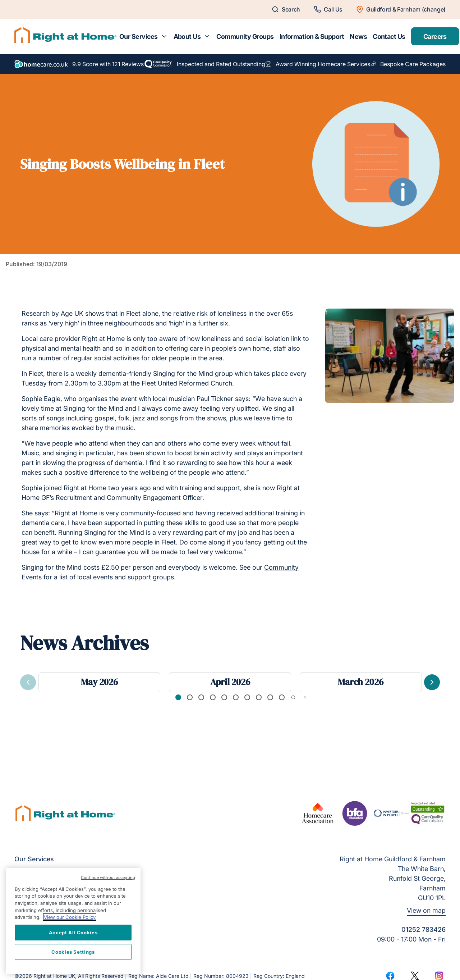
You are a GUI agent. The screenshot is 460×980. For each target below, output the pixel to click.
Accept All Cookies (73, 933)
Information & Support (312, 37)
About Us (187, 37)
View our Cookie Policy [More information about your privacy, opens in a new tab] (70, 917)
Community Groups (245, 37)
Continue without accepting (108, 878)
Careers (435, 37)
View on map (426, 910)
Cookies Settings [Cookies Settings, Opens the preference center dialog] (73, 952)
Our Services (139, 37)
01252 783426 (424, 929)
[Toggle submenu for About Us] (207, 36)
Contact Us (389, 37)
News (358, 37)
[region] (73, 921)
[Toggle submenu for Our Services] (164, 36)
